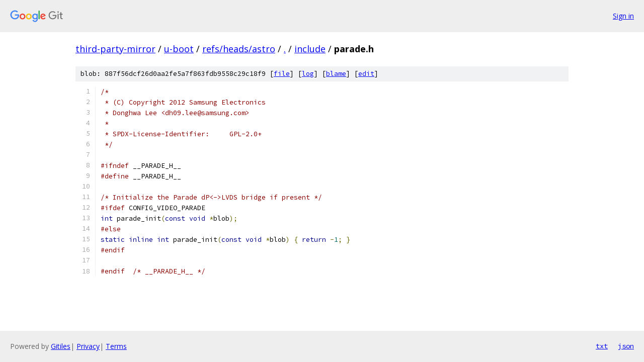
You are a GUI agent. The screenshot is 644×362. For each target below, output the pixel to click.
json (626, 346)
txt (602, 346)
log (308, 74)
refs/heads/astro (239, 49)
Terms (116, 346)
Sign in (623, 16)
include (310, 49)
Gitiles (61, 346)
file (282, 74)
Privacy (88, 346)
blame (336, 74)
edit (366, 74)
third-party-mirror (115, 49)
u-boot (179, 49)
